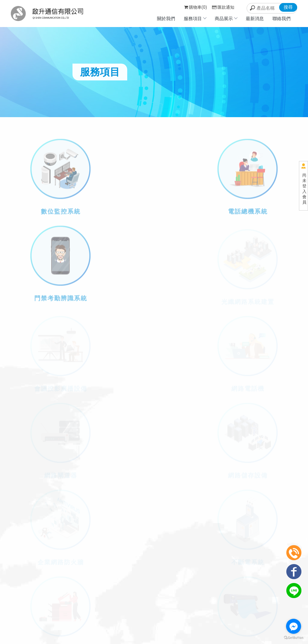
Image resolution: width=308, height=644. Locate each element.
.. (154, 639)
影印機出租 (110, 625)
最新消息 (255, 19)
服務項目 (195, 19)
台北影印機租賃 (136, 625)
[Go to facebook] (294, 626)
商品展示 (226, 19)
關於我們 (166, 19)
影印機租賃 (87, 625)
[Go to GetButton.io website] (294, 638)
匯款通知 (223, 7)
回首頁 (218, 597)
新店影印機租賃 (196, 625)
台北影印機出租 (166, 625)
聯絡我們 (282, 19)
